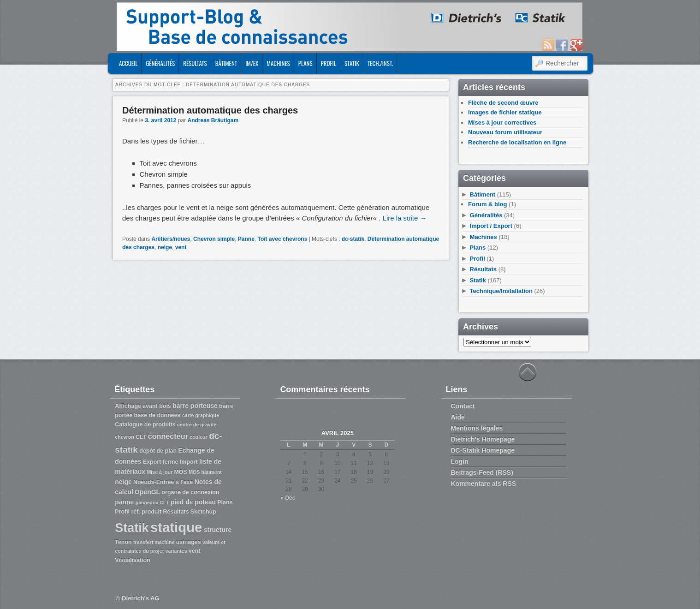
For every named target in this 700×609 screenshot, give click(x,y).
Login (460, 461)
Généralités (160, 63)
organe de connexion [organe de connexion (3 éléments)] (190, 492)
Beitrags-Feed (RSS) (482, 472)
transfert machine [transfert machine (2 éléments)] (154, 542)
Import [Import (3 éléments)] (189, 462)
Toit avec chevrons (282, 239)
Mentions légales (477, 428)
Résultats (195, 63)
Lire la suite (405, 218)
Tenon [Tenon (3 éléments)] (123, 542)
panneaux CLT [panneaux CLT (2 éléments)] (152, 502)
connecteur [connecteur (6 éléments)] (168, 436)
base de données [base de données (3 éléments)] (157, 415)
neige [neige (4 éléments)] (123, 482)
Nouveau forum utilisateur (505, 132)
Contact (463, 406)
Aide (458, 417)
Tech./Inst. (380, 63)
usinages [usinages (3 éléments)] (189, 542)
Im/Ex (252, 63)
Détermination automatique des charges (210, 110)
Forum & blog (488, 204)
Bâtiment (226, 63)
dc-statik (353, 239)
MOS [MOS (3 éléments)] (180, 472)
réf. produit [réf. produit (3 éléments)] (146, 512)
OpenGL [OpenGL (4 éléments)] (147, 492)
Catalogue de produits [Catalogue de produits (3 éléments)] (145, 424)
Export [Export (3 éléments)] (152, 462)
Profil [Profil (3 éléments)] (122, 512)
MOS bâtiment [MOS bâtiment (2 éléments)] (205, 472)
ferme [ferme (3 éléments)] (171, 462)
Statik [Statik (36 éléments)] (132, 528)
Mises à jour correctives (502, 122)
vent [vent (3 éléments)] (195, 551)
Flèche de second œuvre (503, 103)
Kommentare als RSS (484, 484)
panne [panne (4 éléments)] (124, 502)
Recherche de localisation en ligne (517, 142)
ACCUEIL (128, 63)
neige (165, 247)
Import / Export (491, 226)
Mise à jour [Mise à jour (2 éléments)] (160, 472)
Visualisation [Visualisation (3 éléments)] (133, 560)
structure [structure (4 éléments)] (218, 530)
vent (181, 247)
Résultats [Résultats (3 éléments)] (176, 512)
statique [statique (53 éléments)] (176, 527)
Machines (278, 63)
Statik (352, 63)
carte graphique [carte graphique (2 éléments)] (201, 415)
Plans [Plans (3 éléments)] (225, 502)
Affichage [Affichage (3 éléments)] (128, 406)
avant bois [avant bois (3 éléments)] (157, 406)
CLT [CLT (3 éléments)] (141, 437)
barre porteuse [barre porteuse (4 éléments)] (195, 406)
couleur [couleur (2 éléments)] (199, 437)
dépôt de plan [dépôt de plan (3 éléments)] (158, 451)
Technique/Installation (501, 291)
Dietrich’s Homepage (483, 439)
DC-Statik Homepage (483, 450)
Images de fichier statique (505, 112)
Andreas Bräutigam (213, 120)
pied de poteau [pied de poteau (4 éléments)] (193, 502)
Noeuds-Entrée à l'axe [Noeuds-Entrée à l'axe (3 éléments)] (163, 482)
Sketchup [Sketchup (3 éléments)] (203, 512)
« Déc (288, 498)
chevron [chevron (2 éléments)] (124, 437)
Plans (306, 63)
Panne (246, 239)
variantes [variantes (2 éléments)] (176, 551)
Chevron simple (214, 239)
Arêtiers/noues (171, 239)
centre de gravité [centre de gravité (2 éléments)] (197, 424)
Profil (329, 63)
